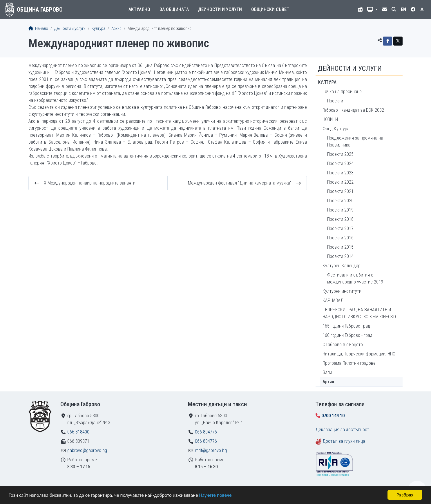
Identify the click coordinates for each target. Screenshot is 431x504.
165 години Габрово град (346, 326)
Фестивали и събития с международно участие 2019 (355, 278)
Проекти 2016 (340, 238)
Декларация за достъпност (342, 430)
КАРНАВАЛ (333, 300)
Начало (38, 29)
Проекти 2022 (340, 182)
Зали (327, 372)
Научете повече (215, 495)
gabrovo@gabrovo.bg (87, 450)
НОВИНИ (330, 119)
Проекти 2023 (340, 173)
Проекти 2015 (340, 247)
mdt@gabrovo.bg (211, 450)
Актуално (139, 9)
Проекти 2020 (340, 201)
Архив (116, 29)
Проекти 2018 (340, 219)
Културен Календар (342, 266)
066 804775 (206, 432)
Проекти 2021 (340, 191)
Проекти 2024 (340, 164)
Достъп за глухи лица (344, 441)
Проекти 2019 (340, 210)
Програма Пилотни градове (349, 363)
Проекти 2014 (340, 256)
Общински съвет (270, 9)
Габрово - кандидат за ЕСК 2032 (353, 110)
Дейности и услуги (220, 9)
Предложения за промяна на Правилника (355, 141)
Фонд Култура (336, 129)
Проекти (335, 101)
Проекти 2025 (340, 154)
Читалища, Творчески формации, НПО (359, 354)
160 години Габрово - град (347, 335)
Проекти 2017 (340, 228)
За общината (174, 9)
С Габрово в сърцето (343, 345)
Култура (98, 29)
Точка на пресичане (342, 92)
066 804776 (206, 441)
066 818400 (78, 432)
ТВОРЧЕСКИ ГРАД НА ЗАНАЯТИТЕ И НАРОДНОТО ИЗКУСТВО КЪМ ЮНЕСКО (359, 313)
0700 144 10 (333, 416)
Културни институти (342, 291)
